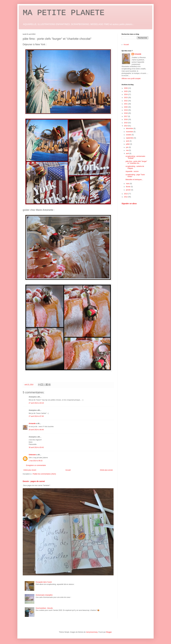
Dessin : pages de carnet (34, 481)
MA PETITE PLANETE (64, 13)
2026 (126, 88)
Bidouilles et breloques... (134, 180)
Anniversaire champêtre (44, 595)
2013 (126, 194)
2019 (126, 110)
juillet (128, 144)
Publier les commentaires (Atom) (44, 474)
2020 (126, 107)
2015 (126, 123)
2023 (126, 98)
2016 (126, 119)
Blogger (109, 632)
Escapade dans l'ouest (44, 582)
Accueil (68, 470)
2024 (126, 94)
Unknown (32, 455)
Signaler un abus (129, 204)
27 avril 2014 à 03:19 (36, 403)
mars (128, 184)
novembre (130, 132)
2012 (126, 197)
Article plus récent (30, 470)
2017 (126, 116)
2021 (126, 104)
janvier (129, 190)
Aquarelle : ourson (132, 171)
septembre (130, 138)
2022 (126, 101)
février (128, 187)
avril (128, 153)
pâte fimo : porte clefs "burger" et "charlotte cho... (136, 162)
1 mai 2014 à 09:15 (36, 461)
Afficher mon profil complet (131, 79)
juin (127, 147)
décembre (130, 128)
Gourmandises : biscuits (44, 608)
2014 (126, 126)
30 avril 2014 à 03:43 (36, 447)
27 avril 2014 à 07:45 (36, 416)
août (128, 141)
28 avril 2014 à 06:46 (36, 430)
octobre (129, 135)
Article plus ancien (106, 470)
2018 (126, 113)
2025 (126, 91)
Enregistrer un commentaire (36, 465)
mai (128, 150)
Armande (32, 423)
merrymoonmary (92, 632)
